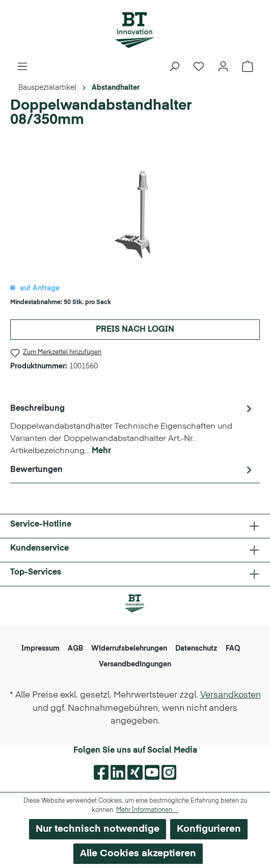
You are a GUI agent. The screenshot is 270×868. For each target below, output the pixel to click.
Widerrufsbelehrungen (129, 649)
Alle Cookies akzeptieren (138, 853)
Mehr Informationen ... (147, 810)
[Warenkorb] (248, 67)
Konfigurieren (209, 829)
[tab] (132, 429)
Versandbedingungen (135, 664)
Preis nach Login (135, 330)
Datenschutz (196, 649)
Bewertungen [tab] (132, 470)
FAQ (233, 649)
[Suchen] (174, 67)
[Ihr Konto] (223, 67)
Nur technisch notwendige (98, 829)
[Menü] (22, 67)
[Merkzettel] (199, 67)
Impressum (40, 649)
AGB (75, 649)
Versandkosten (231, 695)
